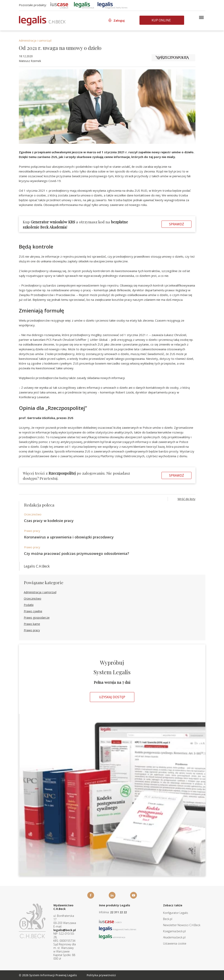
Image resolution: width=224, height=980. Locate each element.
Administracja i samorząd (35, 40)
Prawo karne (32, 624)
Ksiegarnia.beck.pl (174, 931)
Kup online (161, 20)
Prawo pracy (32, 531)
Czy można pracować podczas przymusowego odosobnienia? (77, 553)
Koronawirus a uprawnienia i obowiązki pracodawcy (69, 537)
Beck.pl (168, 919)
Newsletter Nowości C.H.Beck (182, 925)
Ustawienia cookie (175, 943)
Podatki (29, 605)
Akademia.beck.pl (174, 937)
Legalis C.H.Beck (37, 566)
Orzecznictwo (33, 514)
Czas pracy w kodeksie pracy (49, 521)
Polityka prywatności (101, 975)
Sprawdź (176, 224)
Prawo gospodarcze (37, 618)
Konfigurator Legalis (176, 913)
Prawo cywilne (33, 611)
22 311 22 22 (118, 912)
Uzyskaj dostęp (112, 697)
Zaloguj (119, 20)
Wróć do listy (187, 499)
